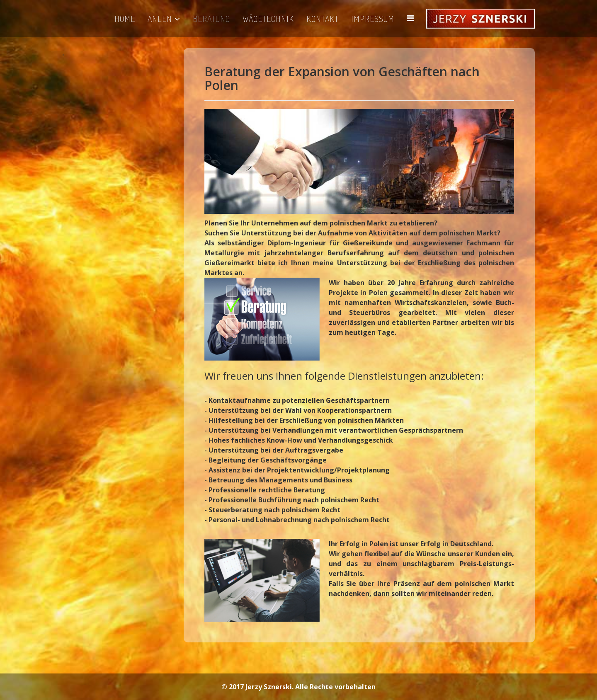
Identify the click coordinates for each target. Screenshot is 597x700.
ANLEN (160, 19)
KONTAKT (323, 19)
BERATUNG (211, 19)
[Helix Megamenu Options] (410, 18)
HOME (125, 19)
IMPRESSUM (373, 19)
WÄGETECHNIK (268, 19)
